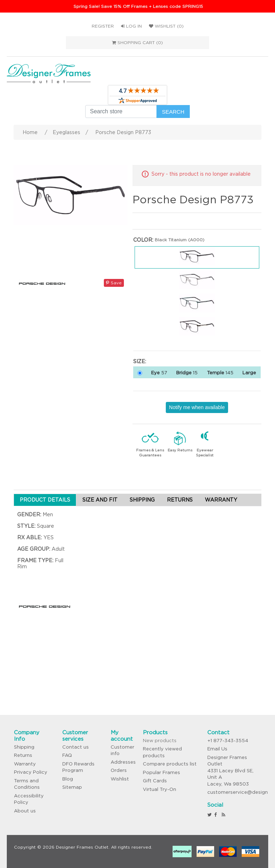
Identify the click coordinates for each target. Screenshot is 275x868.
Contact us (76, 747)
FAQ (67, 755)
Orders (119, 770)
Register (103, 26)
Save (114, 283)
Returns (23, 755)
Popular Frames (161, 772)
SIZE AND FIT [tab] (100, 500)
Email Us (217, 749)
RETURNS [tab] (180, 500)
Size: (140, 361)
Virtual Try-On (160, 789)
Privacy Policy (31, 772)
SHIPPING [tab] (142, 500)
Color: (143, 240)
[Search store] (121, 112)
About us (25, 811)
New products (160, 741)
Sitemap (72, 787)
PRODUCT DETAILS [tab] (45, 500)
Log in (131, 26)
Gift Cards (155, 781)
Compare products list (170, 764)
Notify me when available (197, 407)
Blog (68, 779)
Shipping (24, 747)
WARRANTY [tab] (221, 500)
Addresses (123, 762)
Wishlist (120, 779)
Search (173, 112)
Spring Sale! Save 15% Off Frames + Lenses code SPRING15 (138, 6)
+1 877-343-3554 (228, 741)
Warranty (25, 764)
